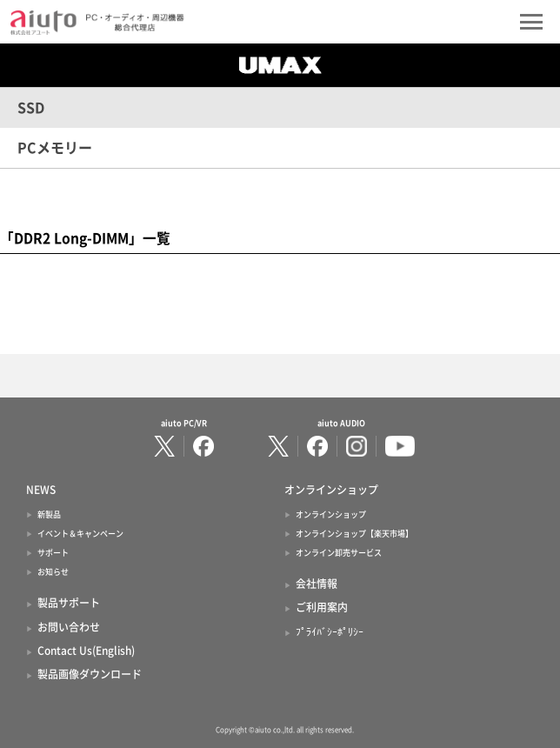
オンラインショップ (331, 514)
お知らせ (53, 572)
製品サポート (69, 603)
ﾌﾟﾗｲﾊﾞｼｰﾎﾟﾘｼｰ (330, 631)
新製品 (49, 514)
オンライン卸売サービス (339, 553)
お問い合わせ (69, 627)
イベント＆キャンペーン (80, 534)
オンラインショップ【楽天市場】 (354, 534)
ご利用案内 (322, 607)
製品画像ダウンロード (90, 674)
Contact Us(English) (86, 651)
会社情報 (317, 584)
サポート (53, 553)
